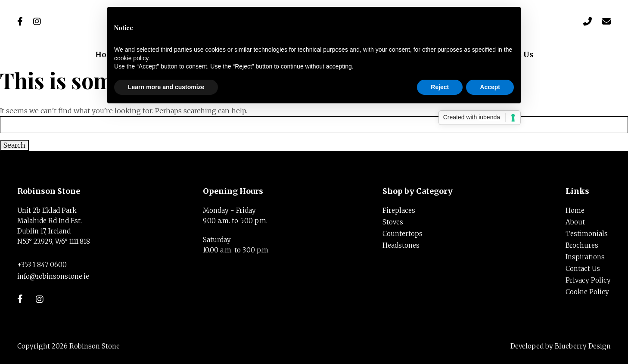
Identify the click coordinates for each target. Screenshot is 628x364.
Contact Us (583, 269)
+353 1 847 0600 (42, 265)
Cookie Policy (587, 292)
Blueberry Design (583, 346)
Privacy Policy (588, 280)
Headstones (401, 245)
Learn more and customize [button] (166, 87)
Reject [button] (440, 87)
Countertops (403, 234)
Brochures (582, 245)
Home (575, 210)
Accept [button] (490, 87)
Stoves (393, 222)
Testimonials (587, 234)
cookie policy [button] (131, 58)
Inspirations (585, 257)
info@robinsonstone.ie (53, 276)
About (575, 222)
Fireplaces (399, 210)
